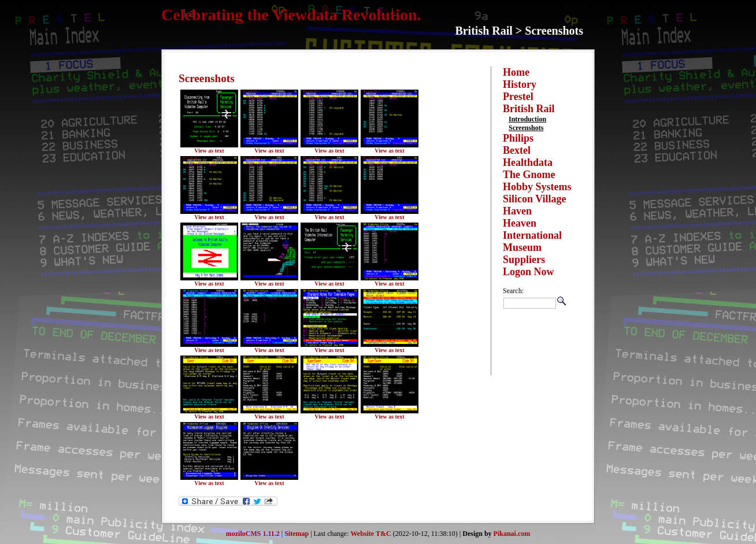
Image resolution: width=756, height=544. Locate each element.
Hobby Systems (537, 187)
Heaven (520, 223)
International (532, 235)
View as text (209, 151)
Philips (518, 138)
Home (516, 72)
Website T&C (371, 534)
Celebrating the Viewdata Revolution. (291, 15)
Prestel (518, 97)
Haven (517, 211)
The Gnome (529, 175)
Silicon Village (535, 199)
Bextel (517, 150)
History (520, 84)
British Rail (529, 109)
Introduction (527, 119)
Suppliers (524, 260)
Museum (522, 247)
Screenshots (526, 128)
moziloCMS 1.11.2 (253, 534)
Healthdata (528, 162)
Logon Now (529, 272)
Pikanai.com (512, 534)
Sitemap (297, 534)
